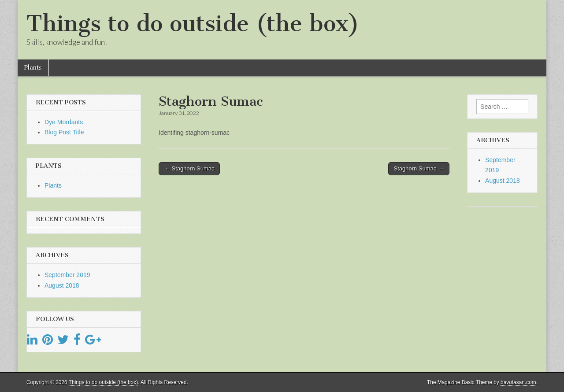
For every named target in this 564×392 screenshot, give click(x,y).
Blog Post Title (64, 132)
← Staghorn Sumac (189, 168)
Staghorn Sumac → (419, 168)
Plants (33, 68)
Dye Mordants (64, 122)
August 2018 (62, 285)
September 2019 (67, 275)
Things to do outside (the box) (193, 24)
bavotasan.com (518, 382)
